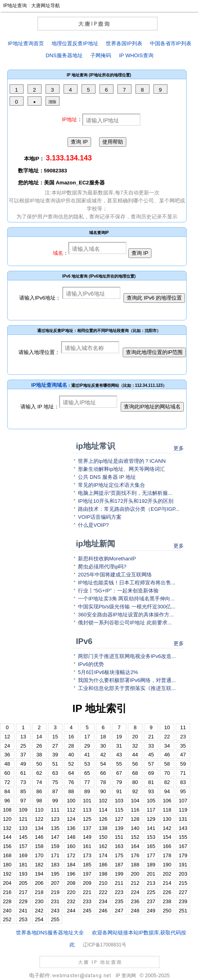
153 (151, 837)
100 (71, 801)
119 (183, 810)
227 (183, 892)
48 (7, 764)
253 (23, 919)
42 (103, 755)
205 (23, 883)
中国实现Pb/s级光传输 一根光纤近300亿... (127, 607)
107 (183, 801)
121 (23, 819)
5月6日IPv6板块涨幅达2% (108, 672)
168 (7, 855)
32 (135, 746)
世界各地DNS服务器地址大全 (50, 933)
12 (7, 737)
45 (151, 755)
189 (151, 865)
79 (119, 782)
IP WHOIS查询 (136, 55)
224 (135, 892)
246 (103, 911)
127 (119, 819)
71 (183, 773)
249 (151, 911)
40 (71, 755)
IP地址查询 (15, 6)
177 (151, 855)
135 (55, 828)
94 (167, 791)
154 (167, 837)
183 (55, 865)
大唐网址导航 (46, 6)
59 (183, 764)
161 (87, 846)
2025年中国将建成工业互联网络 (115, 575)
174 (103, 855)
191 (183, 865)
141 (151, 828)
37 (23, 755)
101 (87, 801)
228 (7, 901)
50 (39, 764)
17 (87, 737)
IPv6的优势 (91, 664)
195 (55, 874)
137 (87, 828)
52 (71, 764)
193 (23, 874)
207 (55, 883)
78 (103, 782)
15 (55, 737)
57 (151, 764)
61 (23, 773)
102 (103, 801)
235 (119, 901)
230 (39, 901)
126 (103, 819)
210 (103, 883)
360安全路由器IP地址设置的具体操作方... (126, 615)
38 (39, 755)
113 (87, 810)
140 (135, 828)
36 (7, 755)
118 (167, 810)
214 (167, 883)
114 (103, 810)
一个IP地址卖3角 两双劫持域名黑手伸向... (126, 599)
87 (55, 791)
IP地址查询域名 (49, 385)
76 (71, 782)
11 (183, 727)
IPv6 (84, 641)
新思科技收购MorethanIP (107, 559)
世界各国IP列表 (124, 43)
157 (23, 846)
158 (39, 846)
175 (119, 855)
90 (103, 791)
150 (103, 837)
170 (39, 855)
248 (135, 911)
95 (183, 791)
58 (167, 764)
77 (87, 782)
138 (103, 828)
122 (39, 819)
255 (55, 919)
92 (135, 791)
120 (7, 819)
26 (39, 746)
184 (71, 865)
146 (39, 837)
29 (87, 746)
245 (87, 911)
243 (55, 911)
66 (103, 773)
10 (167, 727)
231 (55, 901)
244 (71, 911)
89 (87, 791)
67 (119, 773)
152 (135, 837)
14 (39, 737)
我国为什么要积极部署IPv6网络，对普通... (127, 680)
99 (55, 801)
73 (23, 782)
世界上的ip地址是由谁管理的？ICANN (122, 461)
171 (55, 855)
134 (39, 828)
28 (71, 746)
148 (71, 837)
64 (71, 773)
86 (39, 791)
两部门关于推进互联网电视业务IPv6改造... (127, 656)
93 (151, 791)
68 (135, 773)
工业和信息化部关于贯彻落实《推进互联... (127, 688)
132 (7, 828)
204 (7, 883)
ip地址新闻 (96, 544)
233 (87, 901)
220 (71, 892)
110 (39, 810)
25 (23, 746)
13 (23, 737)
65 (87, 773)
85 (23, 791)
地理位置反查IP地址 (75, 43)
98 (39, 801)
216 (7, 892)
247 (119, 911)
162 (103, 846)
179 (183, 855)
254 (39, 919)
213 (151, 883)
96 (7, 801)
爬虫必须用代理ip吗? (102, 567)
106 (167, 801)
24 (7, 746)
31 (119, 746)
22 (167, 737)
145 (23, 837)
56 (135, 764)
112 (71, 810)
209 (87, 883)
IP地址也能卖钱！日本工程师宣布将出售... (127, 583)
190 (167, 865)
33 (151, 746)
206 (39, 883)
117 (151, 810)
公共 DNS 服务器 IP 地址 (107, 477)
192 (7, 874)
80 (135, 782)
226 (167, 892)
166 (167, 846)
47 (183, 755)
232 (71, 901)
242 (39, 911)
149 (87, 837)
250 (167, 911)
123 (55, 819)
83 (183, 782)
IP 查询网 (125, 976)
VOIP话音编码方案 (100, 517)
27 (55, 746)
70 (167, 773)
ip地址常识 (96, 446)
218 (39, 892)
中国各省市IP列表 (170, 43)
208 (71, 883)
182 (39, 865)
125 (87, 819)
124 (71, 819)
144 (7, 837)
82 (167, 782)
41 (87, 755)
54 (103, 764)
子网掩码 (101, 55)
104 (135, 801)
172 (71, 855)
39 (55, 755)
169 (23, 855)
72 (7, 782)
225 (151, 892)
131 (183, 819)
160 (71, 846)
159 (55, 846)
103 (119, 801)
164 (135, 846)
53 (87, 764)
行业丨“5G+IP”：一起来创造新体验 (118, 591)
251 (183, 911)
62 (39, 773)
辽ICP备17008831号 (104, 945)
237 (151, 901)
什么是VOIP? (93, 525)
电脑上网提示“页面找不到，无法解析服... (125, 493)
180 (7, 865)
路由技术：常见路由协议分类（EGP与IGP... (129, 509)
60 (7, 773)
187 (119, 865)
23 (183, 737)
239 (183, 901)
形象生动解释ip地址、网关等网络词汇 (121, 469)
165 (151, 846)
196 (71, 874)
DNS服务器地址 (64, 55)
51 (55, 764)
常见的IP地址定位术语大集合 (111, 485)
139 (119, 828)
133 (23, 828)
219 (55, 892)
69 (151, 773)
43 (119, 755)
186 (103, 865)
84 (7, 791)
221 (87, 892)
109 (23, 810)
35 (183, 746)
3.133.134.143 (69, 158)
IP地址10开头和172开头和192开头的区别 (126, 501)
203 (183, 874)
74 (39, 782)
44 (135, 755)
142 (167, 828)
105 (151, 801)
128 (135, 819)
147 (55, 837)
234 (103, 901)
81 (151, 782)
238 (167, 901)
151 (119, 837)
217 (23, 892)
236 (135, 901)
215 (183, 883)
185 (87, 865)
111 (55, 810)
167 (183, 846)
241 (23, 911)
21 (151, 737)
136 (71, 828)
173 (87, 855)
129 (151, 819)
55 (119, 764)
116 (135, 810)
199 (119, 874)
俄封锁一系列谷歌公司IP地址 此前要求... (125, 623)
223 (119, 892)
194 (39, 874)
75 (55, 782)
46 (167, 755)
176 (135, 855)
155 (183, 837)
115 (119, 810)
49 (23, 764)
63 (55, 773)
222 (103, 892)
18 (103, 737)
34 (167, 746)
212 (135, 883)
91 (119, 791)
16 (71, 737)
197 (87, 874)
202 (167, 874)
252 (7, 919)
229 (23, 901)
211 (119, 883)
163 (119, 846)
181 (23, 865)
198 (103, 874)
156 (7, 846)
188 (135, 865)
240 (7, 911)
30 (103, 746)
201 (151, 874)
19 (119, 737)
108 (7, 810)
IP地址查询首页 (26, 43)
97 (23, 801)
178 (167, 855)
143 (183, 828)
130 (167, 819)
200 (135, 874)
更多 (179, 448)
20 (135, 737)
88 (71, 791)
